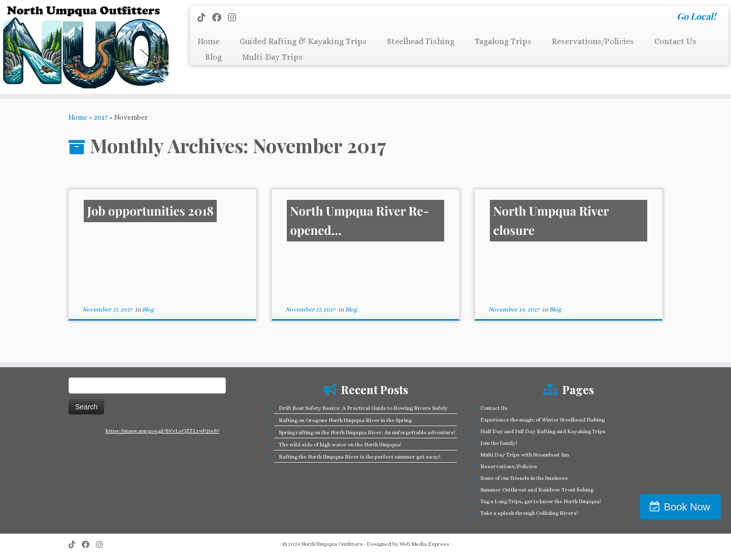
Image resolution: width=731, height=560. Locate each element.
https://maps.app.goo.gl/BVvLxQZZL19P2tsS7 (162, 431)
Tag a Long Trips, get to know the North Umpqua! (541, 501)
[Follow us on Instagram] (235, 17)
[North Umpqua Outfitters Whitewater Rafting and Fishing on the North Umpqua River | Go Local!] (84, 47)
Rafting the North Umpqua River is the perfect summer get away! (360, 457)
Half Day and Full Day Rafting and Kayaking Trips (543, 431)
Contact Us (675, 41)
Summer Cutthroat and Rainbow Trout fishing (537, 490)
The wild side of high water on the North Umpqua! (340, 445)
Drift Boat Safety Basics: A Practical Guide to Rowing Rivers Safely (363, 408)
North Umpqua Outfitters (332, 544)
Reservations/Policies (593, 41)
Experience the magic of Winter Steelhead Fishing (542, 420)
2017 (101, 117)
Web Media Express (424, 544)
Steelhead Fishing (421, 41)
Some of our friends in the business (524, 478)
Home (208, 41)
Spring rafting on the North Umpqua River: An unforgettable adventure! (367, 432)
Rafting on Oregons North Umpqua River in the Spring (345, 420)
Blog (213, 57)
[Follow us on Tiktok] (205, 17)
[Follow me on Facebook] (220, 17)
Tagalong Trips (503, 41)
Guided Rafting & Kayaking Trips (303, 41)
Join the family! (499, 443)
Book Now (687, 507)
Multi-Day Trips (272, 57)
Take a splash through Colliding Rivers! (529, 513)
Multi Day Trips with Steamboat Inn (525, 455)
